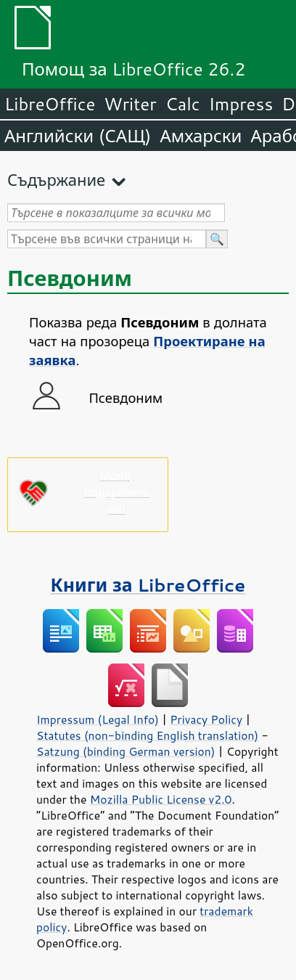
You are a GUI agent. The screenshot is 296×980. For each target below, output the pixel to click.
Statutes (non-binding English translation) (147, 735)
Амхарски (201, 136)
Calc (183, 104)
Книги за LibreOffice (148, 585)
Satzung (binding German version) (126, 751)
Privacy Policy (206, 719)
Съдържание (56, 180)
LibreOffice (50, 104)
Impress (241, 104)
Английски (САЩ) (78, 136)
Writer (130, 104)
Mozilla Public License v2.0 (161, 799)
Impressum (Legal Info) (98, 719)
